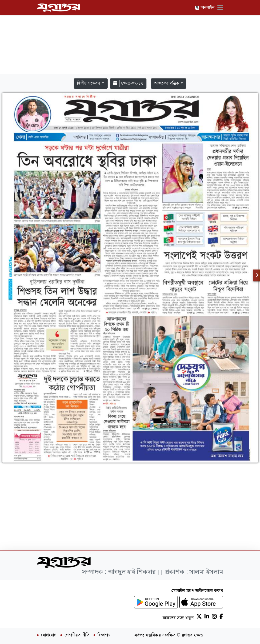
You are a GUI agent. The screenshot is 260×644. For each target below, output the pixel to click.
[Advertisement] (130, 38)
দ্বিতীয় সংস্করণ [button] (89, 83)
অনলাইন (205, 8)
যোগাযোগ (49, 635)
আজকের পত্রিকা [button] (167, 83)
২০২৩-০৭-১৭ (128, 83)
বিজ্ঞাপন (104, 635)
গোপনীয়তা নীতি (77, 635)
